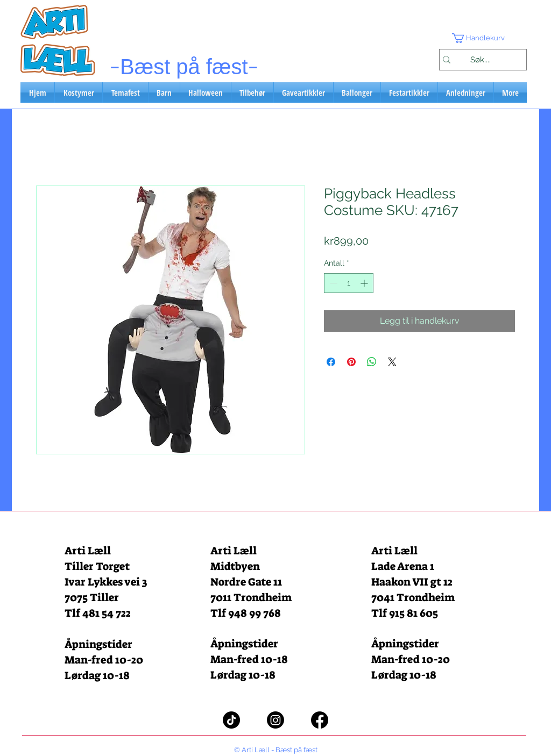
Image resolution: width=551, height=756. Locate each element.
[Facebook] (320, 720)
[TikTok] (231, 720)
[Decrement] (332, 283)
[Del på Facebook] (331, 362)
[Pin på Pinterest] (351, 362)
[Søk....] (480, 60)
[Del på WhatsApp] (372, 362)
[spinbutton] (349, 283)
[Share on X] (392, 362)
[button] (483, 38)
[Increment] (365, 283)
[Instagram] (275, 720)
